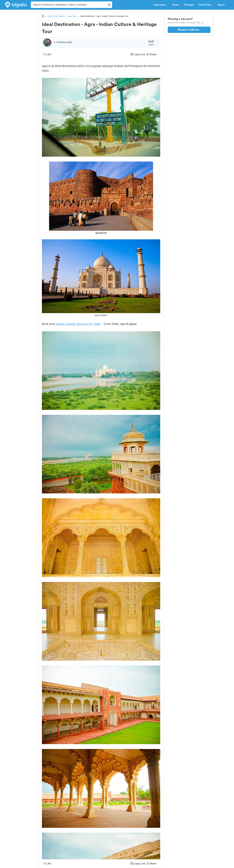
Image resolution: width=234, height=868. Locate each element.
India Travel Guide (56, 16)
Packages (189, 5)
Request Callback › (189, 30)
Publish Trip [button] (206, 5)
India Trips (72, 16)
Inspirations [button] (160, 5)
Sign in (221, 5)
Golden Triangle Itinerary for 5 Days (78, 324)
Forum (176, 5)
